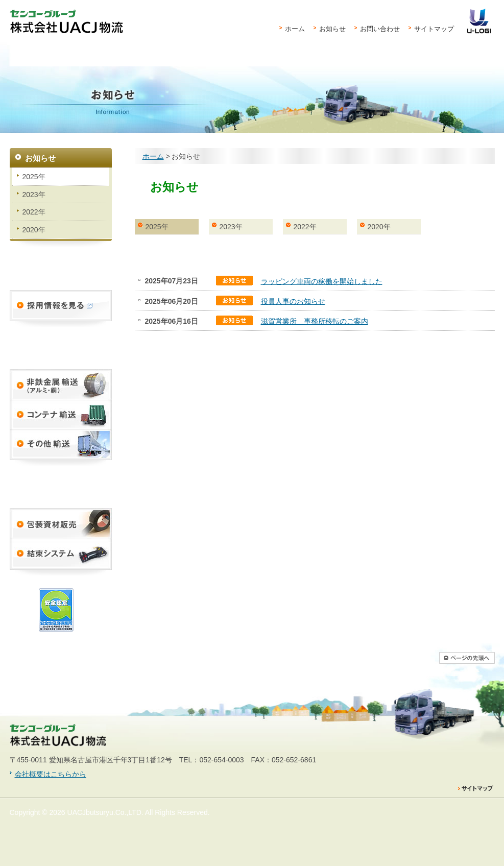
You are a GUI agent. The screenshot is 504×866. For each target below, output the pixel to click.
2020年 (379, 227)
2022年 (305, 227)
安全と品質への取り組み (372, 66)
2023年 (231, 227)
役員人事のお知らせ (293, 301)
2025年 (157, 227)
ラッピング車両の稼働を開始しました (322, 281)
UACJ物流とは (33, 66)
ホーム (295, 29)
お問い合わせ (380, 29)
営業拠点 (267, 66)
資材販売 (185, 66)
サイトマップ (434, 29)
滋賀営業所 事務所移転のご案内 (315, 321)
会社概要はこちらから (51, 774)
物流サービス (112, 66)
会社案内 (428, 66)
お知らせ (332, 29)
